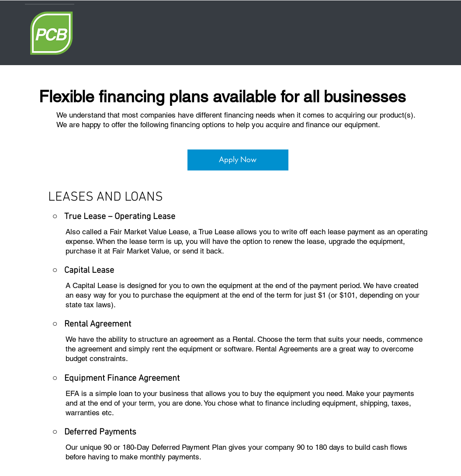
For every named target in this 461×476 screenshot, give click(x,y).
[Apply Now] (238, 160)
